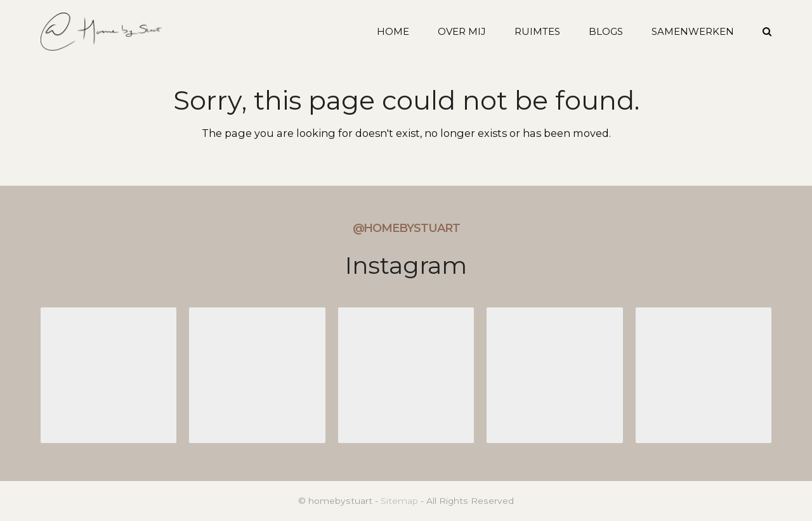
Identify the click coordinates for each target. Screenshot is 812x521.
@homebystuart (406, 228)
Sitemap (399, 501)
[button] (767, 32)
